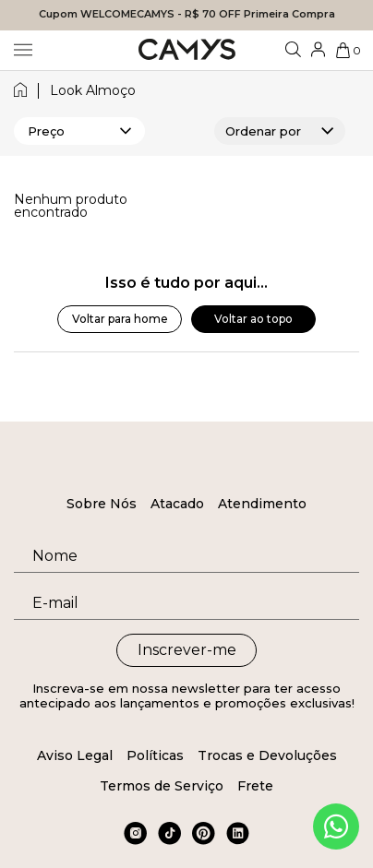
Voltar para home (120, 319)
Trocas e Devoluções (267, 755)
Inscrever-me (187, 650)
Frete (255, 786)
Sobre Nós (102, 504)
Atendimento (262, 504)
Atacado (177, 504)
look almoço (93, 91)
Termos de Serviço (162, 786)
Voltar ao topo (253, 319)
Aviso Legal (75, 755)
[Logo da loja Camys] (187, 50)
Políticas (155, 755)
